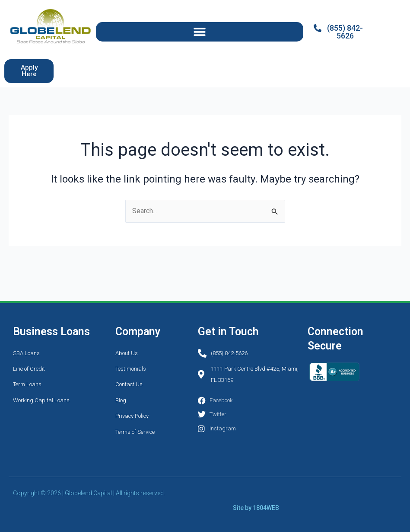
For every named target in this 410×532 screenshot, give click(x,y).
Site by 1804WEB (256, 507)
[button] (200, 32)
